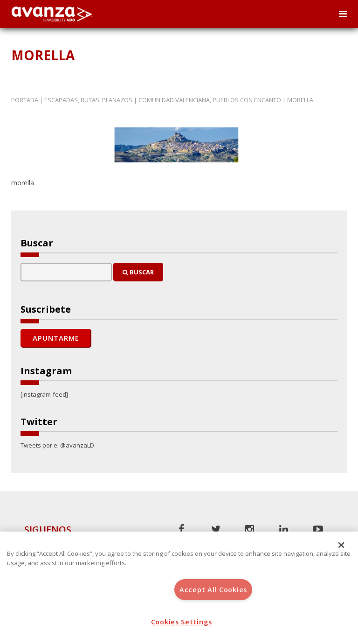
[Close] (341, 545)
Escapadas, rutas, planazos (88, 100)
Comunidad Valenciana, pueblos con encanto (210, 100)
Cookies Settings (182, 622)
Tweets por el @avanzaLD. (58, 445)
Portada (25, 100)
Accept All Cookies (213, 590)
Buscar (138, 272)
